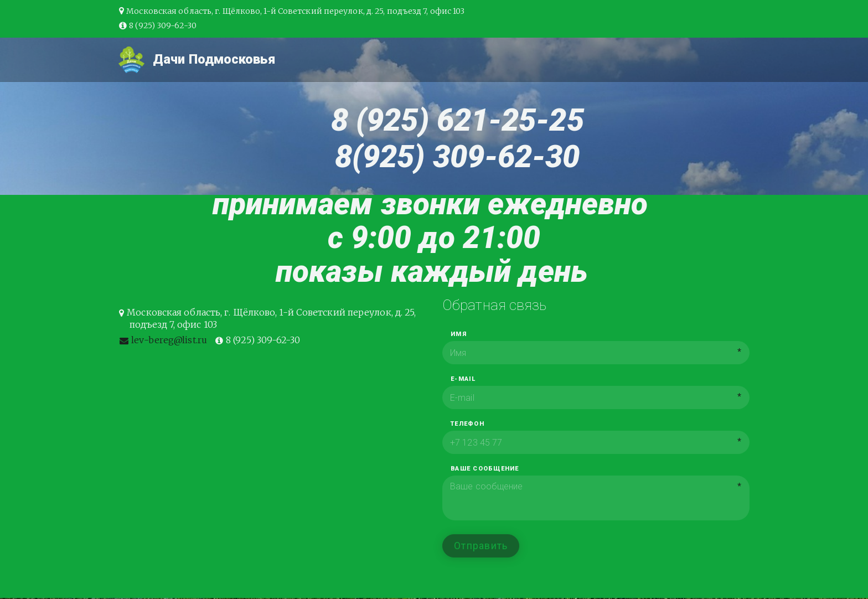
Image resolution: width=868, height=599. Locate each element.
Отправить (481, 546)
